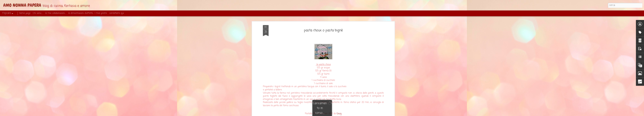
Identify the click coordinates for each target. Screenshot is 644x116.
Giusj (339, 114)
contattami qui (117, 13)
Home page (25, 13)
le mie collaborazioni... (56, 13)
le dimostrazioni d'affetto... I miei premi (88, 13)
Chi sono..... (38, 13)
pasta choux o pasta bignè (323, 30)
